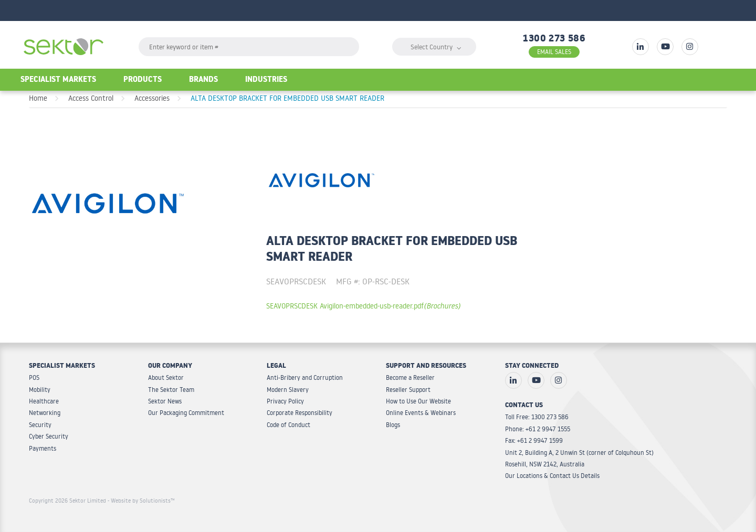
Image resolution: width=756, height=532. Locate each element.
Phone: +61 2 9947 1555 (538, 429)
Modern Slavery (288, 390)
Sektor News (165, 401)
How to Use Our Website (418, 401)
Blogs (393, 425)
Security (40, 425)
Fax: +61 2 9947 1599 (534, 440)
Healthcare (44, 401)
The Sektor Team (171, 390)
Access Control (91, 98)
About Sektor (166, 377)
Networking (45, 413)
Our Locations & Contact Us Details (552, 476)
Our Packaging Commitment (186, 413)
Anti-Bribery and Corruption (305, 377)
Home (38, 98)
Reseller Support (408, 390)
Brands (203, 81)
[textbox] (249, 47)
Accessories (152, 98)
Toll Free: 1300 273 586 (537, 417)
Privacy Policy (285, 401)
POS (34, 377)
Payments (43, 448)
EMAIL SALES (554, 52)
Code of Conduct (288, 425)
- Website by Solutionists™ (141, 501)
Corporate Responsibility (300, 413)
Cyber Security (49, 436)
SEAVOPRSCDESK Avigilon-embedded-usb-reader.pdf (363, 306)
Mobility (40, 390)
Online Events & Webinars (421, 413)
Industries (266, 81)
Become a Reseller (410, 377)
